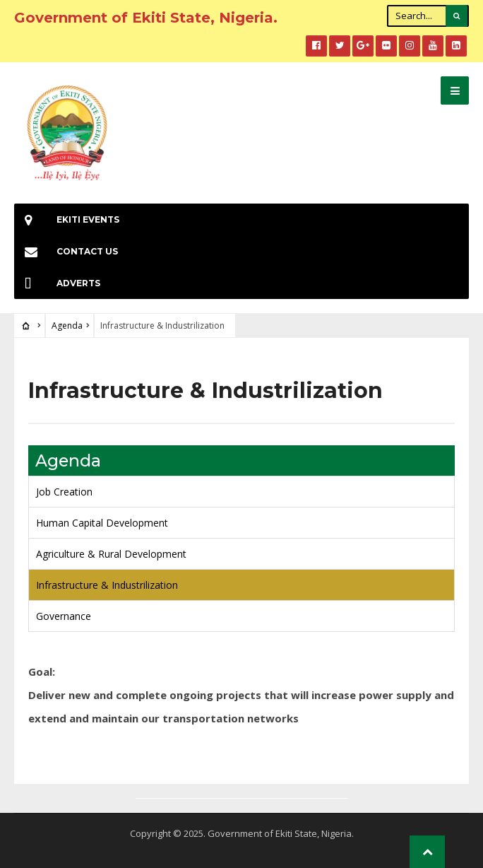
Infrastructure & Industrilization (107, 585)
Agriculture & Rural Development (111, 554)
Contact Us (66, 251)
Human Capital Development (102, 523)
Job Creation (64, 492)
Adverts (57, 283)
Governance (64, 616)
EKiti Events (67, 219)
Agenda (67, 325)
